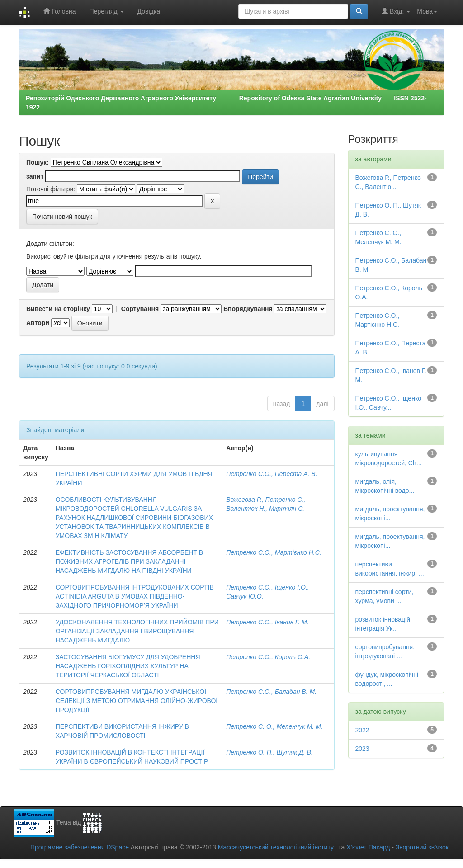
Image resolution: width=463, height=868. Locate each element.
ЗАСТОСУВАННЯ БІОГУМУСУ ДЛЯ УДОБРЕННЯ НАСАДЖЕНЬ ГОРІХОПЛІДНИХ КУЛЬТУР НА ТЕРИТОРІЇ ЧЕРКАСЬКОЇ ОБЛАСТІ (128, 666)
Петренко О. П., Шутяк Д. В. (269, 752)
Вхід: (396, 11)
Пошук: (38, 162)
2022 (362, 730)
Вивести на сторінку (58, 309)
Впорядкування (248, 309)
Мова (427, 11)
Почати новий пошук (62, 217)
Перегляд (107, 11)
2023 (362, 749)
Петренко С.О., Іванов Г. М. (267, 622)
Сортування (140, 309)
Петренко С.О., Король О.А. (268, 657)
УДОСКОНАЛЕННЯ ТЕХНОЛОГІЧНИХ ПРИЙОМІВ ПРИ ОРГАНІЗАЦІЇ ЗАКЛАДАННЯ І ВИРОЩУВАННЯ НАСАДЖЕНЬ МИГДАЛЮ (137, 631)
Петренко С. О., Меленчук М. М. (274, 726)
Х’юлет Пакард (368, 847)
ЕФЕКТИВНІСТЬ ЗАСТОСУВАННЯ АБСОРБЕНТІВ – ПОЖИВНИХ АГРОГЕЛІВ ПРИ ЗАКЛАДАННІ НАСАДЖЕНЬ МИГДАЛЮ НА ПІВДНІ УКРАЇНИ (132, 561)
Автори (38, 323)
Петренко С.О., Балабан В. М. (271, 692)
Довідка (149, 11)
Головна (59, 11)
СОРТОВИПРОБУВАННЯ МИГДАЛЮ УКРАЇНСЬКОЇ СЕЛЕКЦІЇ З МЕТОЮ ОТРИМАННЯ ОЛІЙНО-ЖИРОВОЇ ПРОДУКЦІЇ (137, 701)
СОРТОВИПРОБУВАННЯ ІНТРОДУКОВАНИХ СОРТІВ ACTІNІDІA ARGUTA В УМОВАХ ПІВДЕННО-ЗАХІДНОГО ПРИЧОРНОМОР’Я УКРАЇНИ (135, 596)
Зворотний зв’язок (422, 847)
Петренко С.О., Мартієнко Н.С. (274, 552)
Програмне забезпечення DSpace (80, 847)
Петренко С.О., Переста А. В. (272, 474)
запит (35, 176)
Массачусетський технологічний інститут (277, 847)
